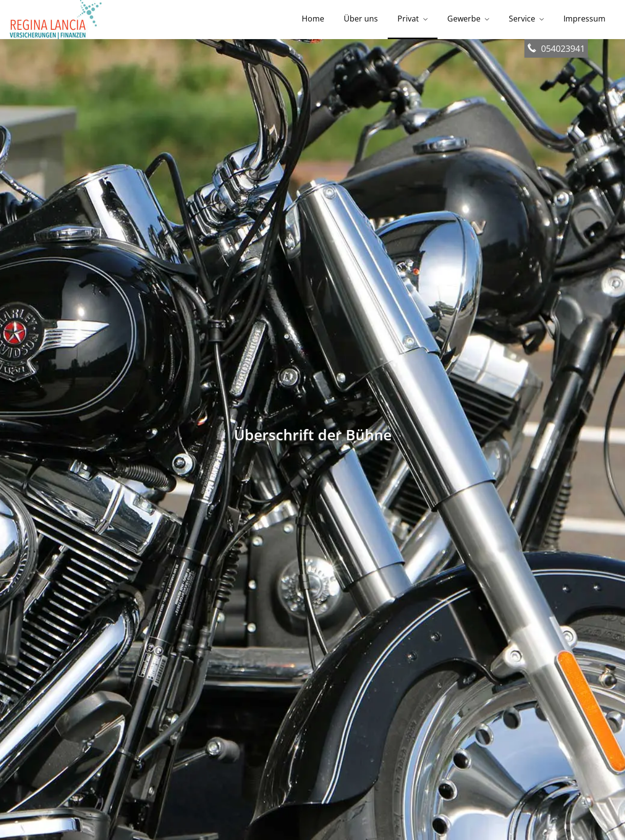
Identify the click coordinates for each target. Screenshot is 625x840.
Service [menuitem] (522, 19)
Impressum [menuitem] (584, 19)
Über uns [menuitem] (361, 19)
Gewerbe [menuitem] (464, 19)
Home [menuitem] (313, 19)
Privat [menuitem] (408, 19)
